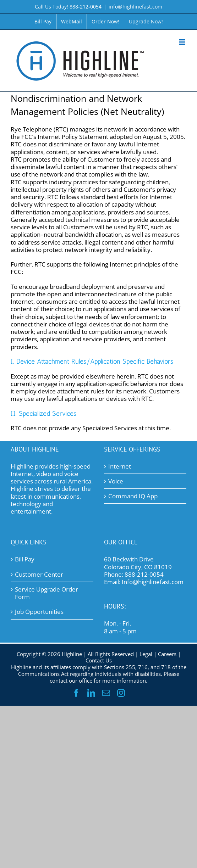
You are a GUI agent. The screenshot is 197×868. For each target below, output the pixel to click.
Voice (116, 481)
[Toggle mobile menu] (183, 42)
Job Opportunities (39, 612)
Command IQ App (133, 496)
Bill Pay (25, 559)
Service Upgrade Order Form (46, 593)
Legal (146, 654)
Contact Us (99, 660)
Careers (167, 654)
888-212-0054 (144, 574)
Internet (120, 466)
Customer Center (39, 574)
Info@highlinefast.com (153, 582)
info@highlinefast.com (135, 7)
